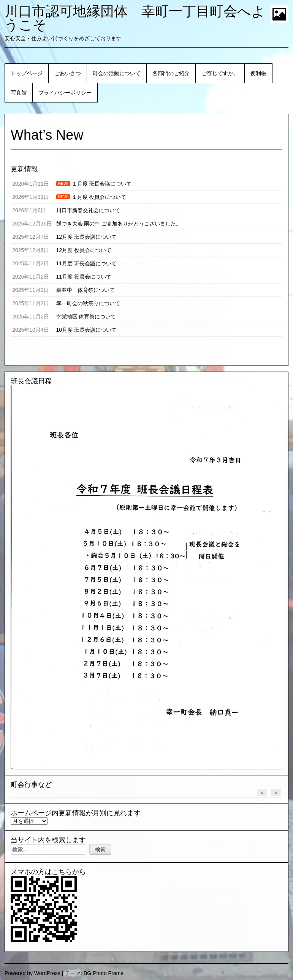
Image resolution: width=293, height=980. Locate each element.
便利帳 (258, 73)
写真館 (19, 93)
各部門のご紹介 (171, 73)
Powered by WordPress (32, 973)
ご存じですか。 (220, 73)
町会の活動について (117, 73)
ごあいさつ (68, 73)
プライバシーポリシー (65, 93)
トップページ (27, 73)
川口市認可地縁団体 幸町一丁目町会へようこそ (135, 18)
